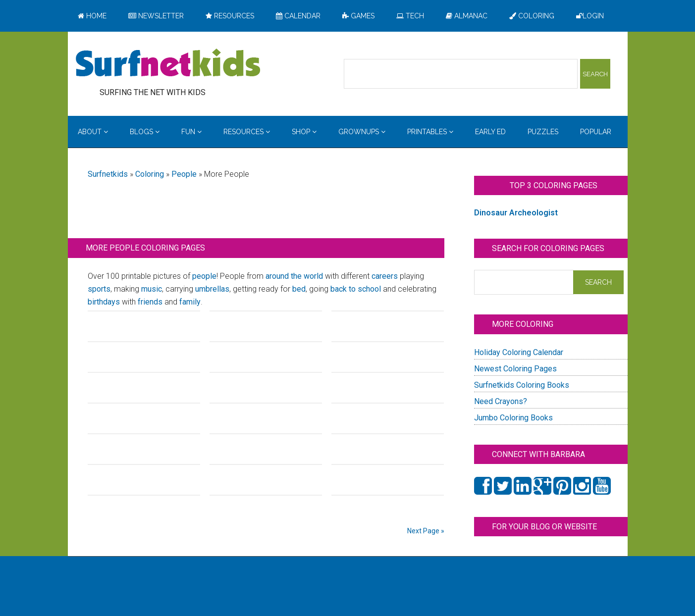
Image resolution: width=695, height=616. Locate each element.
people (204, 276)
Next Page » (426, 531)
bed (299, 289)
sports (99, 289)
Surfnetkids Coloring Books (522, 385)
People (184, 174)
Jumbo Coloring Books (513, 418)
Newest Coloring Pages (515, 369)
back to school (356, 289)
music (152, 289)
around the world (294, 276)
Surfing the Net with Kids (168, 64)
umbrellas (212, 289)
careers (385, 276)
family (190, 302)
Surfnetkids (108, 174)
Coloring (150, 174)
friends (150, 302)
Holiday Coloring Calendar (519, 352)
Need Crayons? (501, 401)
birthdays (104, 302)
